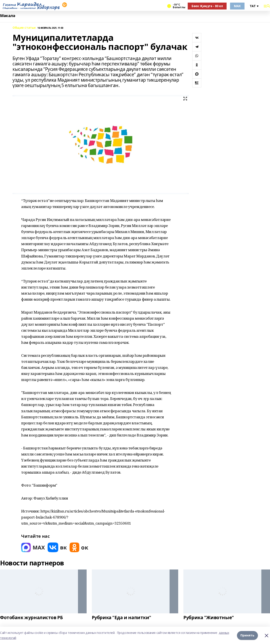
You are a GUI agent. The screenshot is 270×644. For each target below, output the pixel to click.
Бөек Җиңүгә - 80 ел (207, 6)
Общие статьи (24, 28)
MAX (237, 6)
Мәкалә (8, 16)
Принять (247, 635)
